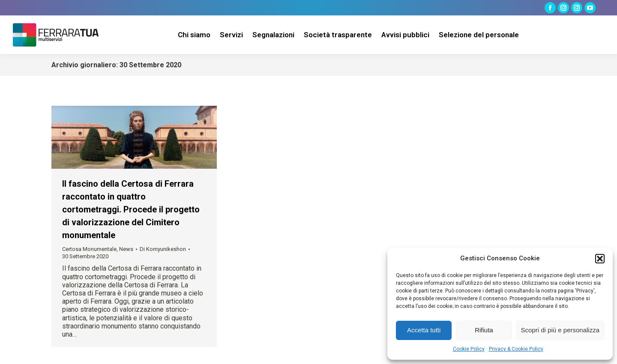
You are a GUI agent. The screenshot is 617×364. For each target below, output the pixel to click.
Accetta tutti (424, 330)
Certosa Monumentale (89, 249)
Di (163, 249)
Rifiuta (484, 330)
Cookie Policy (469, 349)
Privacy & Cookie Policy (516, 349)
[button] (600, 259)
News (126, 249)
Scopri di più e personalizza (560, 330)
